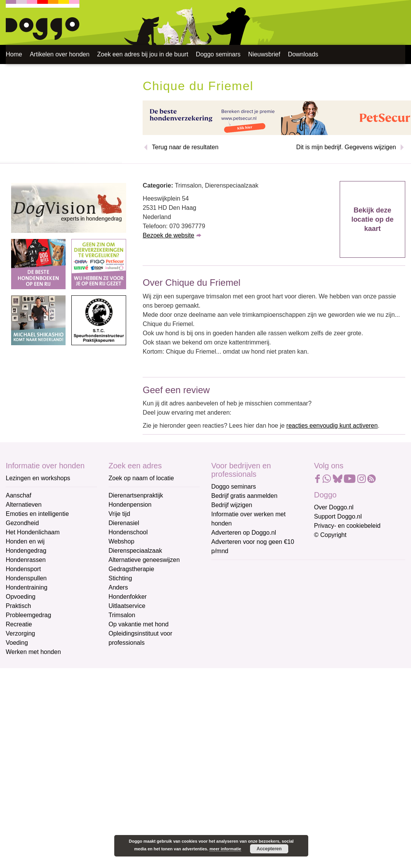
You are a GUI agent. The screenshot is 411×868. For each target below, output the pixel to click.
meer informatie (225, 849)
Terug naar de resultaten (185, 147)
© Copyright (330, 535)
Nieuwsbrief (264, 54)
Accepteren (269, 849)
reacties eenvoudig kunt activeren (332, 426)
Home (14, 54)
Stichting (120, 578)
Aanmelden (266, 652)
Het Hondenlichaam (33, 532)
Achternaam (228, 620)
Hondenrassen (26, 560)
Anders (118, 587)
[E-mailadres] (266, 581)
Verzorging (21, 633)
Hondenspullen (26, 578)
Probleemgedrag (28, 615)
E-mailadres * (230, 569)
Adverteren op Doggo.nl (244, 533)
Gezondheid (22, 523)
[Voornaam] (266, 606)
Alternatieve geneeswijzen (144, 560)
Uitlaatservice (127, 606)
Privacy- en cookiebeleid (347, 526)
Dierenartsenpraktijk (136, 495)
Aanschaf (19, 495)
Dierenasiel (124, 523)
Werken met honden (33, 652)
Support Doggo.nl (338, 516)
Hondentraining (27, 587)
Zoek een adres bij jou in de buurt (142, 54)
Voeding (17, 643)
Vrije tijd (119, 514)
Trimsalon (122, 615)
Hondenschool (128, 532)
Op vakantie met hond (139, 624)
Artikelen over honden (60, 54)
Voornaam (226, 595)
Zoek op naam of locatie (141, 478)
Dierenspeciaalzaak (135, 551)
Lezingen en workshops (38, 478)
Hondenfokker (128, 597)
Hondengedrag (26, 551)
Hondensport (23, 569)
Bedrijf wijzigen (232, 505)
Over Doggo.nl (334, 507)
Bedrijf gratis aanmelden (244, 496)
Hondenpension (130, 505)
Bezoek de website (168, 235)
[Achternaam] (266, 632)
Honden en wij (25, 541)
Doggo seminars (218, 54)
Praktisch (18, 606)
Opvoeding (21, 597)
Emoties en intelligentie (37, 514)
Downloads (303, 54)
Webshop (121, 541)
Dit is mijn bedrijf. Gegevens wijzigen (346, 147)
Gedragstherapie (131, 569)
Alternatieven (24, 505)
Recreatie (19, 624)
